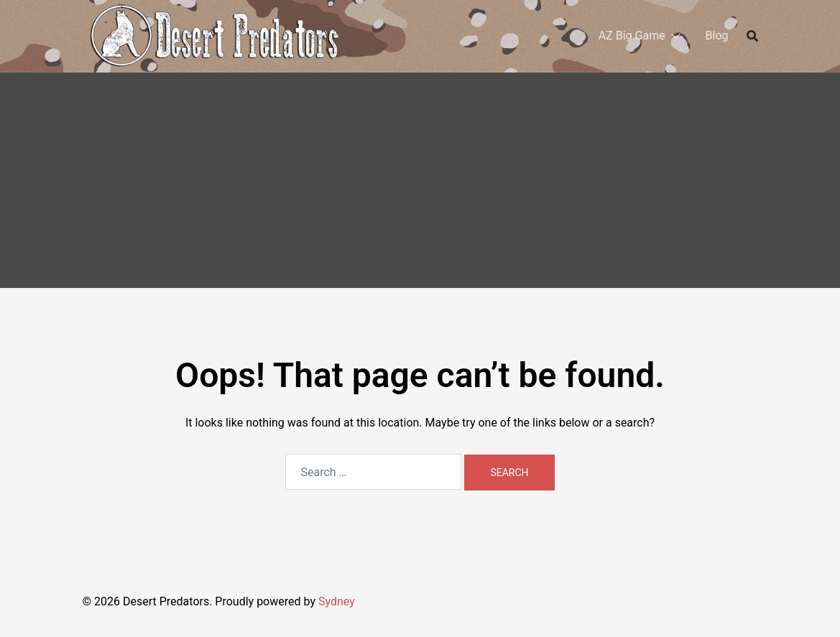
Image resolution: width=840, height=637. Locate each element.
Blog (717, 36)
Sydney (337, 601)
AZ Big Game (632, 36)
